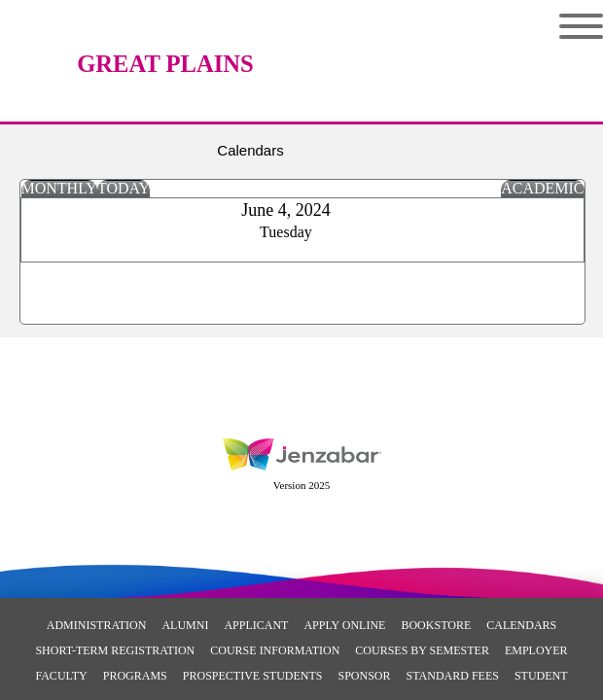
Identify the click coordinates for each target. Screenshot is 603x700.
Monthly (59, 188)
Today (124, 188)
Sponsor (364, 676)
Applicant (256, 625)
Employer (536, 650)
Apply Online (344, 625)
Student (541, 676)
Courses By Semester (422, 650)
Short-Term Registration (115, 650)
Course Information (275, 650)
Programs (135, 676)
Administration (97, 625)
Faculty (61, 676)
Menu (581, 26)
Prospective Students (253, 676)
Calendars (521, 625)
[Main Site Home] (165, 34)
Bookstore (436, 625)
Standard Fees (453, 676)
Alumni (185, 625)
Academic (542, 188)
